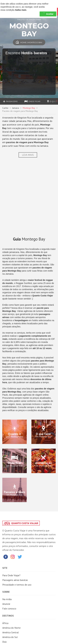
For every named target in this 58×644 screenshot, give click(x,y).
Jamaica (16, 108)
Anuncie (6, 604)
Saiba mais (21, 10)
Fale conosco (9, 608)
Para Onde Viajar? (11, 575)
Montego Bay (29, 108)
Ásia (4, 642)
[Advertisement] (29, 196)
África (5, 623)
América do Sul (10, 637)
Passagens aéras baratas (15, 580)
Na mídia (7, 599)
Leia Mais (28, 155)
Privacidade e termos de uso (17, 585)
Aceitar (48, 14)
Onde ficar (32, 101)
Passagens (10, 101)
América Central (11, 632)
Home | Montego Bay (29, 42)
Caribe (5, 108)
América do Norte (11, 628)
